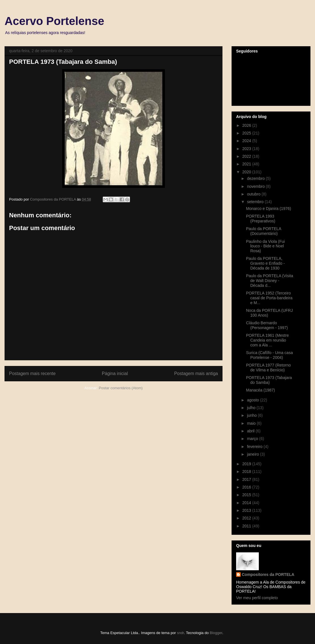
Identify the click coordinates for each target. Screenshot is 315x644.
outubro (254, 194)
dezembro (256, 178)
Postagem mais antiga (196, 373)
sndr (181, 633)
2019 (247, 464)
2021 (247, 164)
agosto (253, 400)
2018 (247, 472)
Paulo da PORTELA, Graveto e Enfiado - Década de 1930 (265, 263)
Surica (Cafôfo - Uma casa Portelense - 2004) (269, 355)
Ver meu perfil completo (257, 598)
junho (252, 415)
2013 (247, 510)
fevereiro (255, 447)
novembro (256, 186)
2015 (247, 495)
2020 (247, 172)
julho (252, 408)
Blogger (216, 633)
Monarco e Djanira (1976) (269, 209)
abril (251, 431)
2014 (247, 503)
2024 (247, 141)
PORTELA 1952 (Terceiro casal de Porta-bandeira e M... (269, 298)
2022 (247, 156)
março (253, 439)
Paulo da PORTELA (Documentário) (263, 231)
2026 (247, 125)
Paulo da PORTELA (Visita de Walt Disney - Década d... (270, 281)
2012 (247, 518)
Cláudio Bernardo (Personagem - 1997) (267, 325)
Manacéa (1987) (261, 390)
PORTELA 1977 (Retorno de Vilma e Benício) (268, 368)
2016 (247, 487)
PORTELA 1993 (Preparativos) (261, 219)
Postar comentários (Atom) (121, 388)
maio (252, 423)
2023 (247, 149)
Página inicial (115, 373)
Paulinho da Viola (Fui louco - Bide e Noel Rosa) (265, 246)
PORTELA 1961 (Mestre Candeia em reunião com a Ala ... (267, 340)
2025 (247, 133)
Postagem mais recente (32, 373)
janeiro (253, 454)
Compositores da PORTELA (268, 574)
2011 (247, 526)
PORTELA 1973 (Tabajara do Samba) (269, 380)
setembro (256, 202)
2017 (247, 479)
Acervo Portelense (54, 21)
